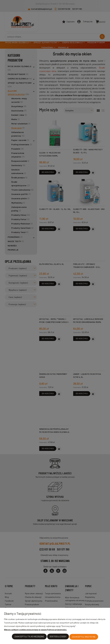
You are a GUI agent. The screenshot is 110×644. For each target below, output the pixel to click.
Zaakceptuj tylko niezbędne (29, 637)
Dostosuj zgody (58, 637)
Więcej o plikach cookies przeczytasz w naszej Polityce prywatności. (35, 630)
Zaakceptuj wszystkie (84, 637)
